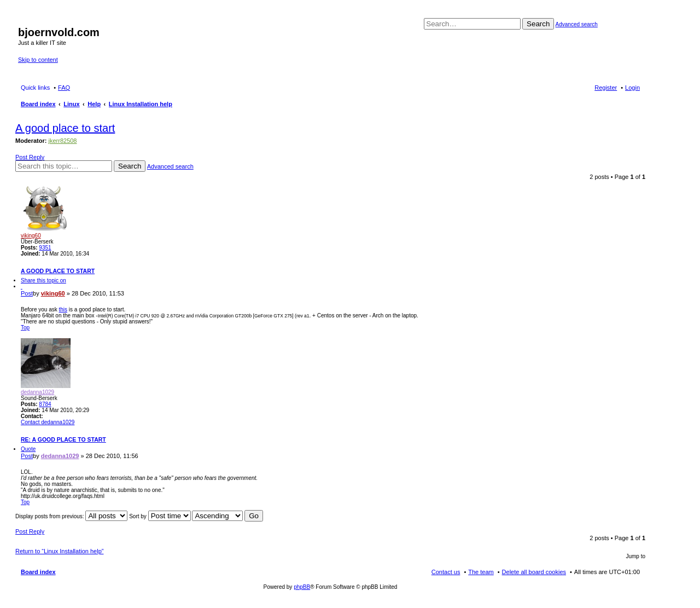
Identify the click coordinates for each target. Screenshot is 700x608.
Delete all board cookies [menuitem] (534, 572)
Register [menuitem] (606, 88)
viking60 (31, 236)
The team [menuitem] (481, 572)
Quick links (35, 88)
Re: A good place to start (63, 439)
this (63, 309)
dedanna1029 (37, 392)
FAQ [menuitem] (64, 88)
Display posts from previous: (71, 516)
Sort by (160, 516)
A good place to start (65, 128)
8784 (45, 404)
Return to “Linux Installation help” (59, 551)
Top (25, 328)
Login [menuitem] (632, 88)
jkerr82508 (63, 141)
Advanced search (577, 24)
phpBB (302, 587)
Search (538, 24)
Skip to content (38, 60)
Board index (38, 572)
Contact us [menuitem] (446, 572)
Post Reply (30, 157)
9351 (45, 248)
